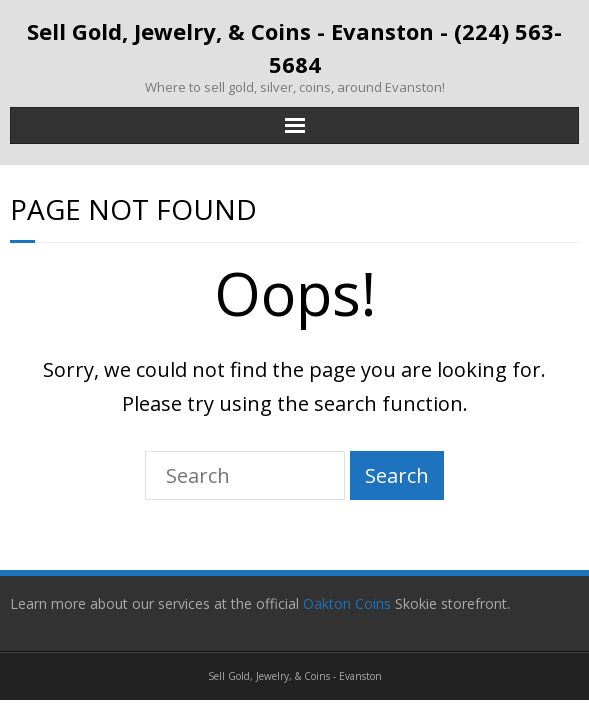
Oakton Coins (349, 603)
